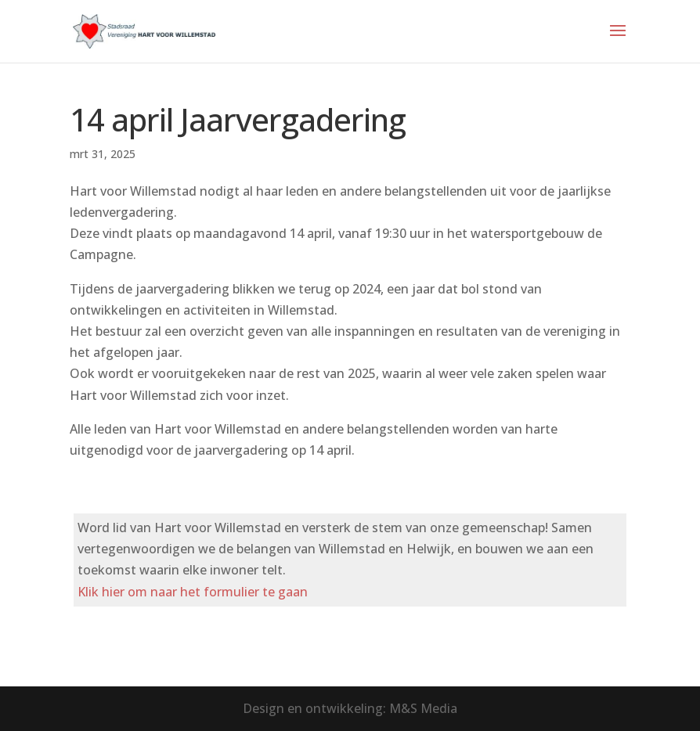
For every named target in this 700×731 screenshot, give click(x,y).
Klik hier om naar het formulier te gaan (193, 592)
